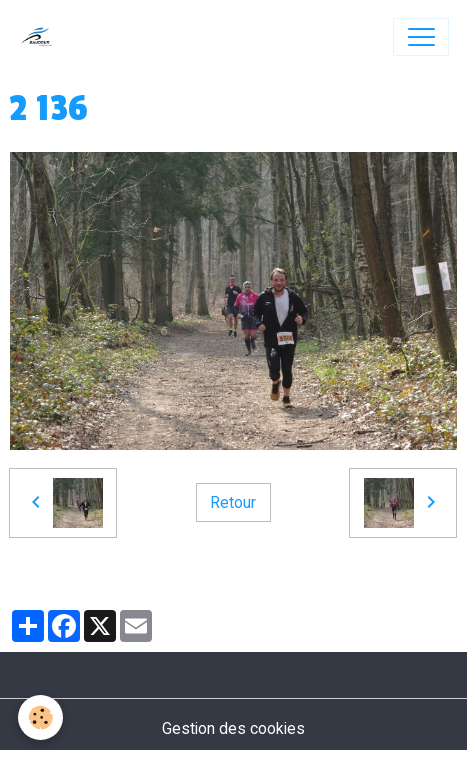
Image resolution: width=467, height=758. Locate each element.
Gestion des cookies (233, 728)
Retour (233, 502)
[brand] (41, 37)
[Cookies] (40, 717)
